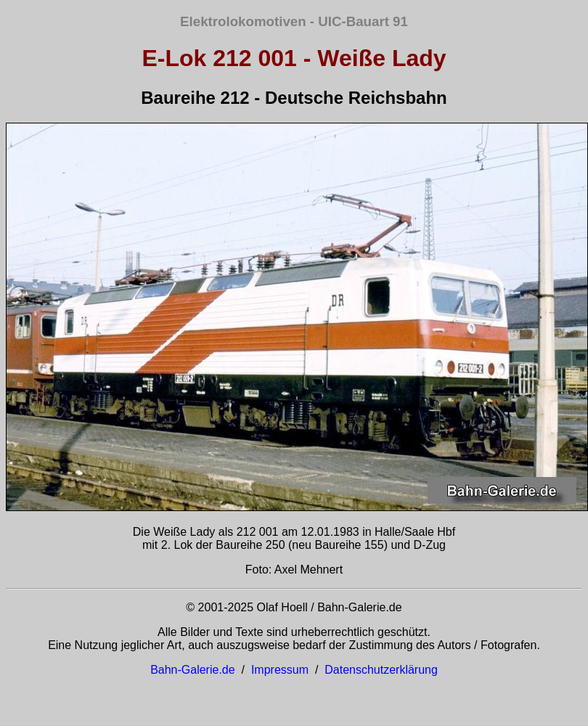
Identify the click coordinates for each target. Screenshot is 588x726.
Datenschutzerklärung (381, 670)
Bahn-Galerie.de (193, 670)
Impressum (280, 670)
